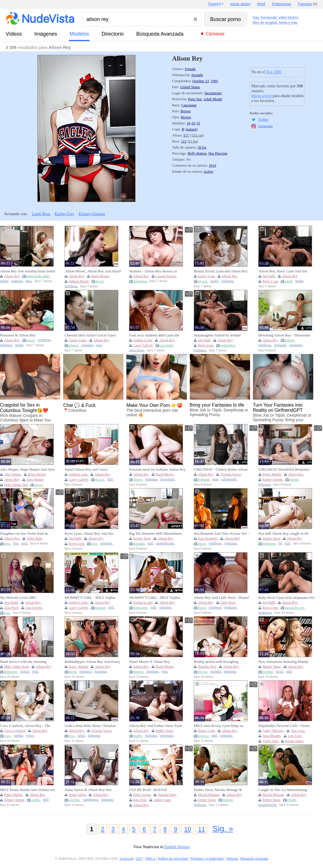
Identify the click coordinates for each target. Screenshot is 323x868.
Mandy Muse (272, 667)
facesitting (168, 479)
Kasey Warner (78, 667)
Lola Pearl (11, 608)
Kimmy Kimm (272, 480)
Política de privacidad (173, 859)
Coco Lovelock (15, 731)
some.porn (140, 608)
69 (280, 543)
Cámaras (215, 34)
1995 (214, 81)
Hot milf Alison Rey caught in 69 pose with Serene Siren (283, 534)
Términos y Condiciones (207, 859)
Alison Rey (12, 276)
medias (19, 736)
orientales (296, 345)
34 (188, 123)
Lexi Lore (295, 736)
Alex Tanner (12, 474)
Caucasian (189, 105)
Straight (197, 75)
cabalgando (229, 479)
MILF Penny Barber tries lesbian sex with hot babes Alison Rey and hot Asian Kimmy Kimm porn (28, 790)
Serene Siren (142, 538)
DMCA (150, 859)
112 (184, 141)
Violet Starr (270, 741)
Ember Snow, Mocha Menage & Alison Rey (218, 790)
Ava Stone (11, 603)
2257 (139, 859)
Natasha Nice (207, 667)
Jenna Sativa (77, 795)
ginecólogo (137, 350)
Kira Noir (140, 800)
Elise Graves (142, 795)
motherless (228, 345)
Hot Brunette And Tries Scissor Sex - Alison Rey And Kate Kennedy (222, 534)
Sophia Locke (143, 340)
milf (110, 479)
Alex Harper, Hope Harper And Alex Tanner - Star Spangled (27, 469)
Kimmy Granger (92, 214)
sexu (7, 544)
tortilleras (71, 286)
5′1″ (186, 135)
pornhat (268, 672)
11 (202, 829)
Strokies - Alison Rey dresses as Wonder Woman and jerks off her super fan (154, 271)
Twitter (263, 120)
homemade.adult (38, 276)
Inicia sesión (262, 96)
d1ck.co (203, 736)
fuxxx (100, 281)
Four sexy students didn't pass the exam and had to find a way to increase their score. (154, 335)
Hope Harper (37, 474)
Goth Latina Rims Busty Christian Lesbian (90, 726)
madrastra (265, 613)
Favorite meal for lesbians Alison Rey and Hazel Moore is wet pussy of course (157, 469)
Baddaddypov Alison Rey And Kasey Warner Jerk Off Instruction (92, 662)
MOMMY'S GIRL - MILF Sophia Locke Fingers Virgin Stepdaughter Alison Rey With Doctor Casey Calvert (91, 598)
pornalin (139, 544)
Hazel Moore (100, 276)
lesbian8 (204, 480)
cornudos (87, 345)
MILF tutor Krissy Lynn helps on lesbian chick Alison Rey (219, 726)
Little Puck (228, 603)
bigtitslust (140, 281)
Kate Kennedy (208, 538)
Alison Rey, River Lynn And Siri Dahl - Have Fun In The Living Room (283, 271)
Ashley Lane (162, 800)
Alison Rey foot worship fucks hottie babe (28, 271)
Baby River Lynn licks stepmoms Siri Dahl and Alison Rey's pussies (286, 598)
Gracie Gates (78, 340)
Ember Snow (165, 731)
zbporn (73, 345)
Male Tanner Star (16, 485)
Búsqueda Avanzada (160, 34)
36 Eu (202, 147)
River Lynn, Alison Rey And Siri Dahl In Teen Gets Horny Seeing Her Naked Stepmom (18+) (92, 534)
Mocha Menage (209, 795)
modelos (79, 34)
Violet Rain (34, 538)
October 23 (201, 81)
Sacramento (213, 93)
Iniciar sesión (240, 4)
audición (17, 281)
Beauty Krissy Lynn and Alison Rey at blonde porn (221, 271)
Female (190, 69)
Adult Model (213, 99)
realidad (216, 672)
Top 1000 (273, 72)
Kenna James (294, 741)
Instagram (265, 126)
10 (187, 829)
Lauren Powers (166, 276)
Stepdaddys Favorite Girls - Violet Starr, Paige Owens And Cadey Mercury (284, 726)
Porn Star (195, 99)
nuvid (72, 672)
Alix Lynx (298, 731)
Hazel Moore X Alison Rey (150, 662)
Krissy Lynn (206, 276)
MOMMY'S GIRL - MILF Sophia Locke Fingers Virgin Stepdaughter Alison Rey (155, 598)
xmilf (289, 281)
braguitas (101, 672)
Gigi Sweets (34, 608)
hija (16, 543)
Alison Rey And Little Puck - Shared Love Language (221, 598)
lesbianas (228, 281)
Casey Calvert (143, 345)
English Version (177, 847)
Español (214, 4)
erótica (25, 672)
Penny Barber (272, 474)
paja (99, 345)
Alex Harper (35, 480)
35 (198, 123)
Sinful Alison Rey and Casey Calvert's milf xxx (86, 469)
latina (81, 736)
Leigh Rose (41, 214)
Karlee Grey (64, 214)
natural (192, 129)
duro (29, 281)
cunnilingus (91, 800)
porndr (294, 480)
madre (4, 281)
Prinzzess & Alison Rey (18, 335)
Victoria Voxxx (231, 474)
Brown (186, 111)
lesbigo (290, 340)
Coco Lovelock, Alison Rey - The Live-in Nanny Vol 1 (25, 726)
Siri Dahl (269, 276)
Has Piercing (218, 153)
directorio (113, 34)
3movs (138, 480)
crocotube (166, 345)
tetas (215, 479)
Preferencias (282, 4)
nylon (30, 736)
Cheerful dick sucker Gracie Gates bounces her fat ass (90, 335)
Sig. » (223, 828)
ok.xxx (203, 281)
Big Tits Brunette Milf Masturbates (155, 533)
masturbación (165, 543)
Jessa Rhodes (272, 736)
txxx (94, 544)
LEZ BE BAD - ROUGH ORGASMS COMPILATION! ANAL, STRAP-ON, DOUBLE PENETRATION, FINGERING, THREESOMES (153, 790)
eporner (100, 608)
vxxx (7, 736)
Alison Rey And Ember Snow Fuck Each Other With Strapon (156, 726)
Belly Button (197, 153)
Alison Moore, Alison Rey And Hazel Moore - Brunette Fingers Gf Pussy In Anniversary (93, 271)
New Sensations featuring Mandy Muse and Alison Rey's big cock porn (286, 662)
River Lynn (270, 281)
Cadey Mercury (273, 731)
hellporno (269, 544)
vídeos (14, 34)
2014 (212, 165)
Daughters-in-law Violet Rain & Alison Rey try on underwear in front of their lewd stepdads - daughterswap (28, 534)
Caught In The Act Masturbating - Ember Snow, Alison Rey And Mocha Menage (287, 790)
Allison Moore (79, 281)
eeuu (24, 543)
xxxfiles (74, 800)
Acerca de (127, 859)
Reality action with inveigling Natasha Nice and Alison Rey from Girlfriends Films (220, 662)
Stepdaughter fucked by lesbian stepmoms (217, 335)
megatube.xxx (295, 608)
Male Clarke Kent (16, 667)
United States (190, 87)
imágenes (46, 34)
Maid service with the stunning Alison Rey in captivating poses (24, 662)
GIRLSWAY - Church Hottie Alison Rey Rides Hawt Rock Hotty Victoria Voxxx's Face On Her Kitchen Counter (222, 469)
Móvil (261, 4)
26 (193, 123)
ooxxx (31, 340)
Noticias (232, 859)
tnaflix (138, 736)
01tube (292, 800)
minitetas (6, 345)
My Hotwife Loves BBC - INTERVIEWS (20, 598)
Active (208, 172)
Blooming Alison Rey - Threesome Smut (285, 335)
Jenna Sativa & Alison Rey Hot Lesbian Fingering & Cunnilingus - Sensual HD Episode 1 (91, 790)
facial (280, 672)
